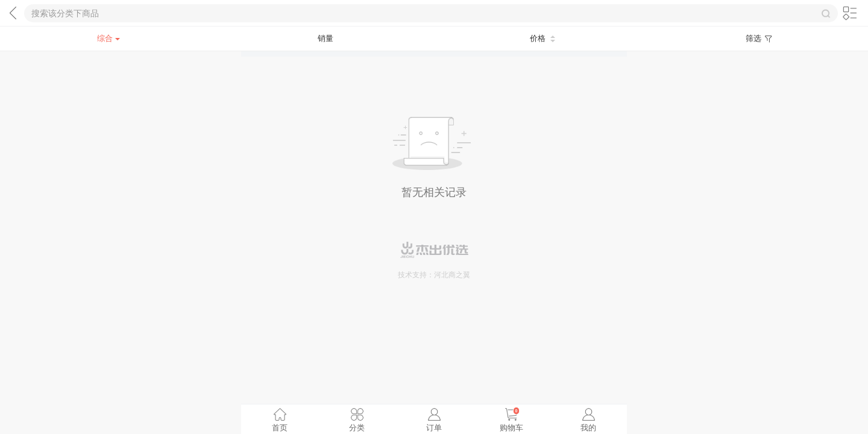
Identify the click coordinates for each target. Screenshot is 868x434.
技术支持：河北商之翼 (434, 275)
